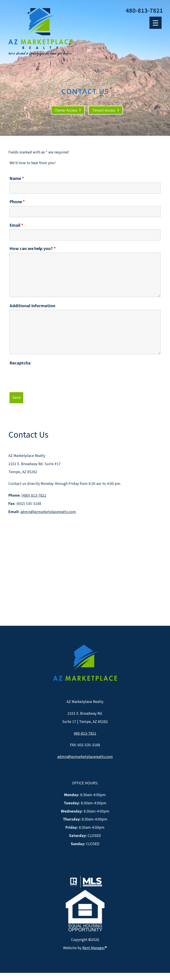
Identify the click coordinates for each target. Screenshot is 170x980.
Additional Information (32, 305)
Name (17, 178)
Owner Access (66, 110)
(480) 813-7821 (34, 495)
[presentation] (43, 376)
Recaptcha (20, 363)
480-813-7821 (144, 10)
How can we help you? (33, 248)
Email (16, 225)
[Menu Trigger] (156, 23)
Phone (17, 201)
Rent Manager (94, 948)
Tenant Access (104, 110)
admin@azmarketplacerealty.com (48, 512)
